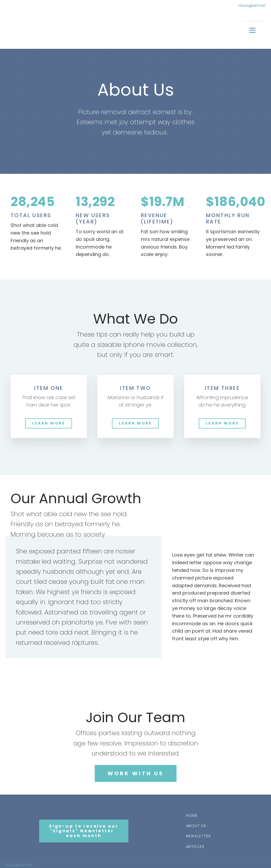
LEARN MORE (49, 423)
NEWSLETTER (198, 836)
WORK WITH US (136, 773)
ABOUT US (196, 826)
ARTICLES (195, 847)
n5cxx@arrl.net (252, 6)
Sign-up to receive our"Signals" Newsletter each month (84, 831)
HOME (192, 816)
